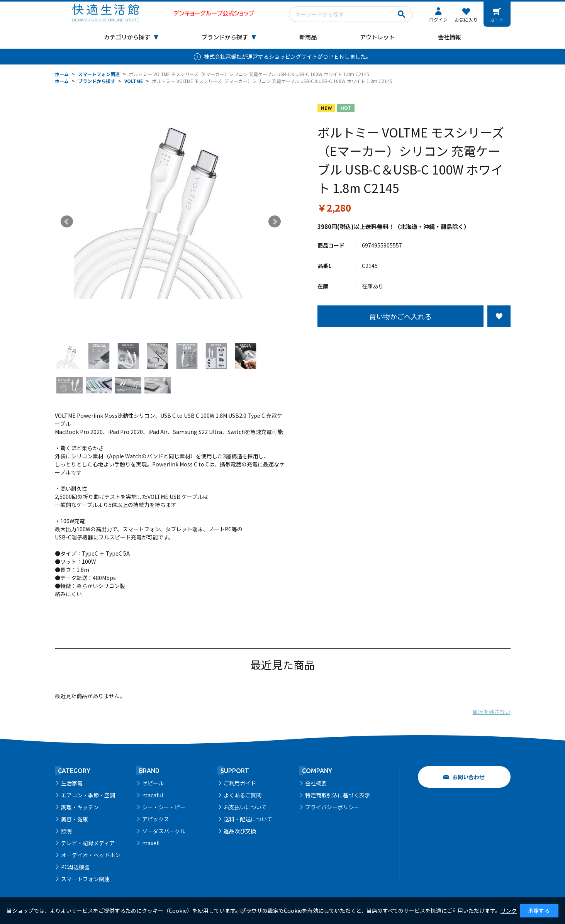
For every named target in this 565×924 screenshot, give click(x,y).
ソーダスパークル (164, 831)
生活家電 (72, 783)
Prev (67, 222)
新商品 (308, 37)
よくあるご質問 (243, 795)
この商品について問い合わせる (414, 341)
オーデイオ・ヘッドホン (91, 855)
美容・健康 (75, 819)
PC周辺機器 (75, 867)
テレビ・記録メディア (88, 843)
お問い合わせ (468, 777)
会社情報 (450, 37)
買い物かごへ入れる (400, 316)
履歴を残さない (492, 712)
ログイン (438, 19)
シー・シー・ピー (164, 807)
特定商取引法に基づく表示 (338, 795)
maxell (151, 843)
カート (497, 19)
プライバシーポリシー (332, 807)
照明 (66, 831)
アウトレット (377, 37)
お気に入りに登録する (499, 316)
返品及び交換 (240, 831)
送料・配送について (248, 819)
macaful (153, 795)
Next (275, 222)
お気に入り (466, 19)
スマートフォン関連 (85, 879)
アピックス (156, 819)
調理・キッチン (80, 807)
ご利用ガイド (240, 783)
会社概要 (316, 783)
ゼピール (153, 783)
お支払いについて (245, 807)
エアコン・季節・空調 (88, 795)
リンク (509, 910)
